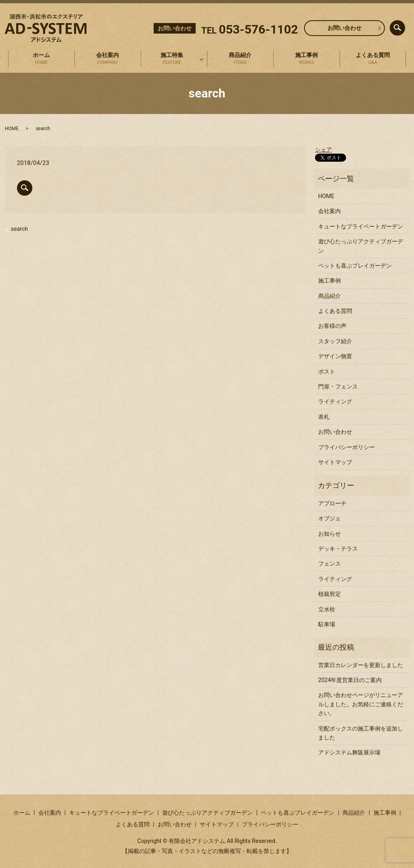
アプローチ (332, 503)
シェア (323, 150)
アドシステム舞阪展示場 (349, 752)
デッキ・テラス (338, 549)
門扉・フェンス (338, 386)
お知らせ (330, 534)
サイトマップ (335, 462)
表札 (324, 417)
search (404, 26)
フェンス (330, 564)
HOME (12, 129)
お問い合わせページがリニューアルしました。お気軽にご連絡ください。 (361, 704)
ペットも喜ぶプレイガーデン (355, 266)
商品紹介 (240, 59)
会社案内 (108, 59)
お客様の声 (332, 326)
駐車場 (327, 624)
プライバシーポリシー (346, 447)
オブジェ (330, 518)
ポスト (327, 372)
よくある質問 (373, 59)
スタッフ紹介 (335, 341)
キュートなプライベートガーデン (361, 226)
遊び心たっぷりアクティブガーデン (361, 246)
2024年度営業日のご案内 (350, 680)
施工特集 (172, 59)
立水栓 (327, 609)
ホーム (41, 59)
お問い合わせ (344, 28)
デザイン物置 (335, 356)
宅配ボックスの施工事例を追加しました (361, 733)
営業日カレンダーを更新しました (361, 665)
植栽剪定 (330, 594)
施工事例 (306, 59)
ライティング (335, 401)
